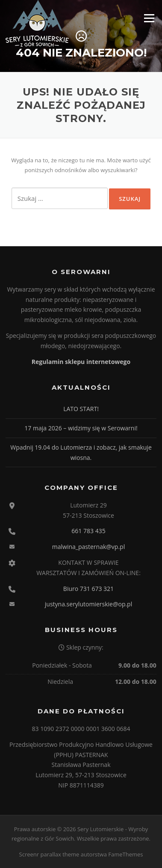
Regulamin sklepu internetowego (81, 362)
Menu (149, 18)
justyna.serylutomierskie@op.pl (88, 604)
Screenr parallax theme (49, 854)
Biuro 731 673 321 (88, 589)
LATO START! (81, 409)
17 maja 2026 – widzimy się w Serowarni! (81, 428)
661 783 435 (88, 531)
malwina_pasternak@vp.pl (88, 547)
